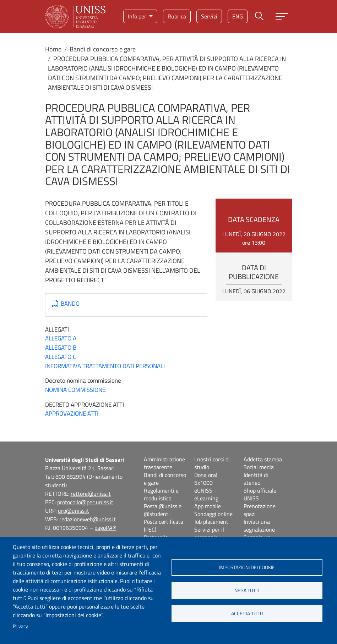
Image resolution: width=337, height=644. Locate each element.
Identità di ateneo (256, 479)
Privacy (20, 626)
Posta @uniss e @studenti (163, 510)
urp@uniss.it (74, 511)
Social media (259, 467)
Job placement (211, 522)
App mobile (208, 506)
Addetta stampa (263, 459)
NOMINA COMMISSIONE (75, 390)
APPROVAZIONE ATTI (72, 413)
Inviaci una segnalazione (259, 526)
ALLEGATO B (61, 348)
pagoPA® (105, 528)
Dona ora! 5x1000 (206, 479)
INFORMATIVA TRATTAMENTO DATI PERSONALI (105, 366)
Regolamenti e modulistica (161, 494)
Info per (138, 16)
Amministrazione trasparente (164, 463)
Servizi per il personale (209, 533)
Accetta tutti (247, 614)
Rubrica (177, 16)
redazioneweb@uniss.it (88, 519)
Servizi (209, 16)
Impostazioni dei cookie (247, 567)
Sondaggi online (213, 514)
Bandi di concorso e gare (103, 49)
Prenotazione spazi (260, 510)
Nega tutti (247, 590)
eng (238, 16)
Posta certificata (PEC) (164, 526)
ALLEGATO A (61, 338)
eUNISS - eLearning (206, 494)
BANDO (70, 304)
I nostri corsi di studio (212, 463)
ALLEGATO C (61, 357)
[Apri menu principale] (282, 16)
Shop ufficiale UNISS (260, 494)
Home (53, 49)
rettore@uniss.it (91, 494)
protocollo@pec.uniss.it (85, 502)
